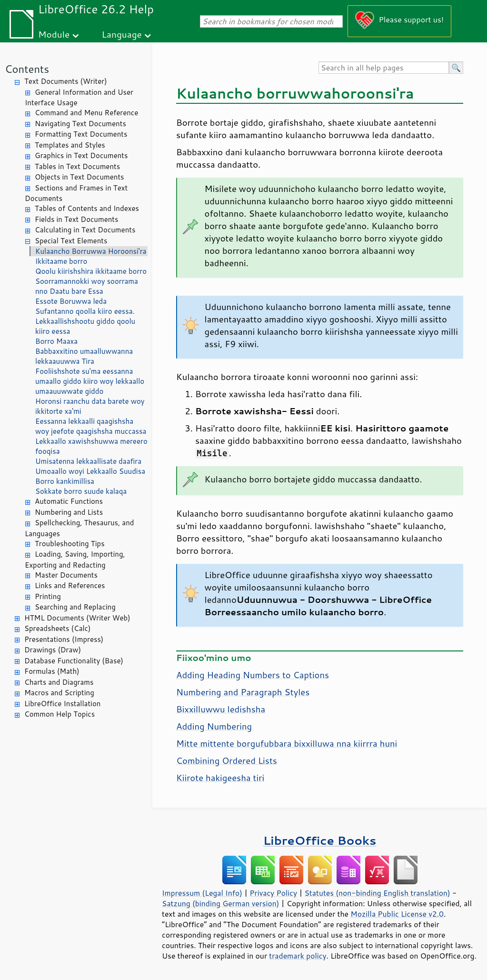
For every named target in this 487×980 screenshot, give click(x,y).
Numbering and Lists (69, 512)
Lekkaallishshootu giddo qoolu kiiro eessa (85, 326)
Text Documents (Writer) (66, 81)
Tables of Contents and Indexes (87, 208)
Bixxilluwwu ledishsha (221, 709)
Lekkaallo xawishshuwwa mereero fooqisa (91, 446)
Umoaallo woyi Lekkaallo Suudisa (90, 471)
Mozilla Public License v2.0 (397, 914)
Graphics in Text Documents (81, 155)
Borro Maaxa (56, 341)
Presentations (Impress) (64, 639)
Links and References (70, 585)
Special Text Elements (71, 241)
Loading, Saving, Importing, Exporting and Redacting (75, 560)
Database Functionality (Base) (74, 661)
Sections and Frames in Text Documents (76, 193)
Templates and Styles (70, 145)
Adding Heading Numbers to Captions (253, 675)
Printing (48, 596)
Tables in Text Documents (77, 166)
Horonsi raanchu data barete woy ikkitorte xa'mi (90, 406)
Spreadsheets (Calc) (57, 628)
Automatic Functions (69, 501)
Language (122, 34)
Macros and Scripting (59, 693)
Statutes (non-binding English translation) (377, 893)
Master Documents (66, 575)
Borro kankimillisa (65, 481)
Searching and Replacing (75, 607)
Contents (27, 69)
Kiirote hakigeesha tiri (220, 778)
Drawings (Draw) (53, 650)
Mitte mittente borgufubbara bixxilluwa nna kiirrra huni (287, 743)
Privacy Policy (273, 893)
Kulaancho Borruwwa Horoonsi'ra (91, 251)
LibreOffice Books (320, 840)
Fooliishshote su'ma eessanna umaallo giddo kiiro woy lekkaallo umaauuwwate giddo (90, 381)
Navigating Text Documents (80, 124)
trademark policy (298, 956)
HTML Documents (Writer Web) (77, 618)
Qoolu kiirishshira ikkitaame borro (91, 271)
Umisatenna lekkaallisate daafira (88, 461)
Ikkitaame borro (61, 261)
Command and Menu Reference (86, 113)
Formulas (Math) (52, 671)
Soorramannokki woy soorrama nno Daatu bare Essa (87, 286)
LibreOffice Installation (62, 704)
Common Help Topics (60, 714)
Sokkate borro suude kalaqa (81, 491)
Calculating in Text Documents (85, 230)
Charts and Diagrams (59, 682)
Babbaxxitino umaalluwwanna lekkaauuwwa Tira (84, 356)
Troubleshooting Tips (70, 544)
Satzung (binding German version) (221, 903)
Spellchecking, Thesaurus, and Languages (79, 528)
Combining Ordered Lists (227, 760)
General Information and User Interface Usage (79, 98)
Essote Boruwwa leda (71, 301)
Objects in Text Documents (80, 177)
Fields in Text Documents (76, 219)
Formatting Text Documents (81, 134)
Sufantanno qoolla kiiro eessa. (85, 311)
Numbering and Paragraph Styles (243, 692)
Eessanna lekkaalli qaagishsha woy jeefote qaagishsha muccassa (91, 426)
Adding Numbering (214, 726)
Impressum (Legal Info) (202, 893)
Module (54, 34)
